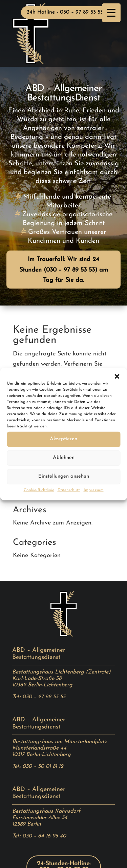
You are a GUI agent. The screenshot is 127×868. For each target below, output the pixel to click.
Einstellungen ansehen (64, 476)
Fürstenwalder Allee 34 (40, 818)
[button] (117, 376)
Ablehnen (64, 458)
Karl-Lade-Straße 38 (37, 679)
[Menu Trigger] (111, 13)
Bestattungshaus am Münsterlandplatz (59, 742)
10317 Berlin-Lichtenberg (41, 755)
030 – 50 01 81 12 (43, 767)
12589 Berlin (27, 824)
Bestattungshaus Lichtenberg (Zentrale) (61, 672)
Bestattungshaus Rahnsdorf (46, 811)
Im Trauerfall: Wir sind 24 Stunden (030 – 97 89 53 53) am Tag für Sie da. (64, 270)
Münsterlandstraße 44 (39, 748)
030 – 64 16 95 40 (44, 836)
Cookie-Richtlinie (39, 490)
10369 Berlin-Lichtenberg (42, 685)
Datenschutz (69, 490)
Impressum (94, 490)
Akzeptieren (63, 439)
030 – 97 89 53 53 (44, 697)
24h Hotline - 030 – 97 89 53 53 (65, 12)
